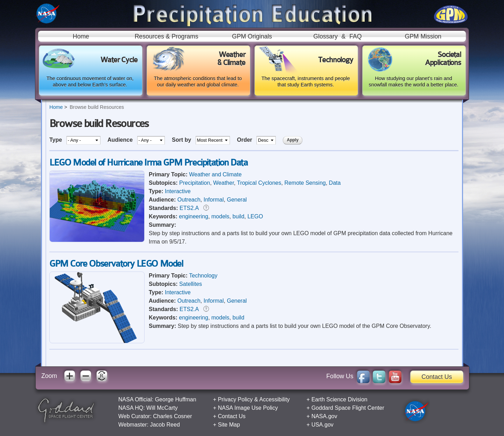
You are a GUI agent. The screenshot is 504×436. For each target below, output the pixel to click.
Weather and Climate (215, 174)
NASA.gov (324, 416)
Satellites (191, 284)
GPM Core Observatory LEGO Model (116, 264)
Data (335, 183)
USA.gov (323, 425)
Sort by (182, 140)
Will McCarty (162, 408)
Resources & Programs (167, 36)
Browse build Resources (97, 107)
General (237, 200)
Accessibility (275, 399)
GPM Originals (252, 36)
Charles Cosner (172, 416)
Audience (121, 140)
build (238, 216)
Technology (203, 276)
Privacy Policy (235, 399)
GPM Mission (423, 36)
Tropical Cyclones (259, 183)
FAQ (355, 36)
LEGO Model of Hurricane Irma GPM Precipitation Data (149, 163)
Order (245, 140)
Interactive (178, 191)
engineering (194, 216)
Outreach (189, 200)
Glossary (325, 36)
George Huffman (176, 399)
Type (57, 140)
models (220, 216)
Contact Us (437, 377)
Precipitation (195, 183)
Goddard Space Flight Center (348, 408)
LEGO (255, 216)
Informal (214, 200)
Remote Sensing (305, 183)
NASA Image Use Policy (248, 408)
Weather (223, 183)
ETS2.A (189, 208)
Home (81, 36)
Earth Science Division (339, 399)
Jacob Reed (165, 425)
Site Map (229, 425)
